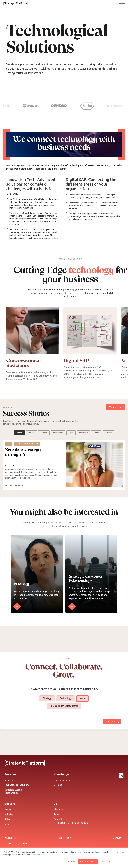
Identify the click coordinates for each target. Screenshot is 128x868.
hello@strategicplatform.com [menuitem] (73, 823)
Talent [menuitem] (57, 814)
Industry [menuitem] (9, 814)
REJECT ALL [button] (107, 861)
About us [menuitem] (58, 809)
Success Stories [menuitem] (62, 780)
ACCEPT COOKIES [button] (87, 861)
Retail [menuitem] (7, 819)
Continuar (111, 722)
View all (113, 407)
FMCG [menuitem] (8, 809)
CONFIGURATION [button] (69, 861)
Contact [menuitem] (58, 819)
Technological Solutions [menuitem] (17, 785)
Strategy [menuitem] (9, 780)
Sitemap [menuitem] (58, 785)
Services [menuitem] (9, 824)
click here (41, 855)
